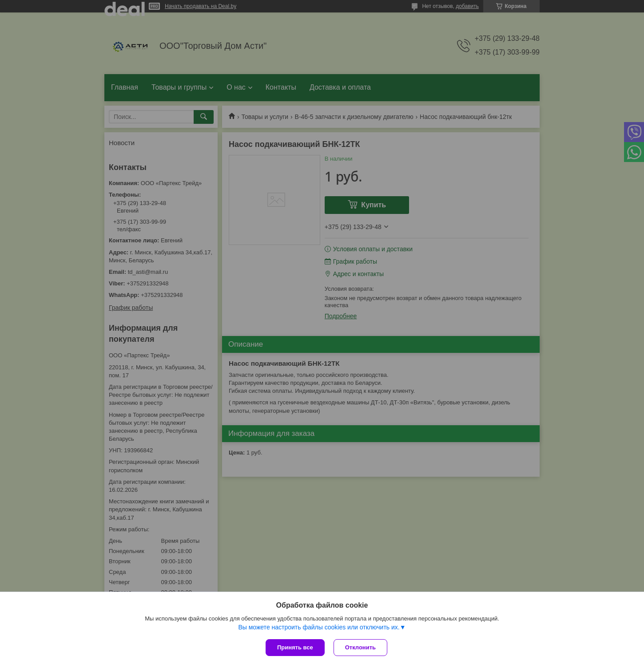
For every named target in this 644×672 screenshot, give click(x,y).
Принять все (295, 647)
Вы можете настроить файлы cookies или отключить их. (319, 627)
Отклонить (360, 647)
